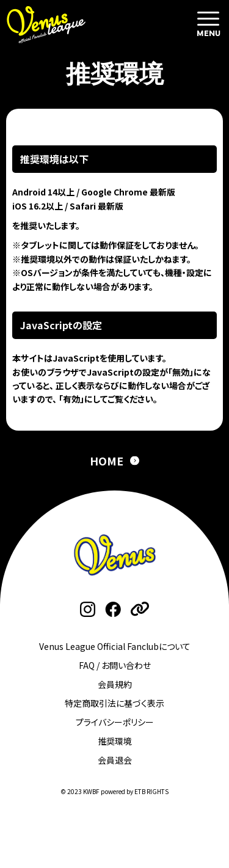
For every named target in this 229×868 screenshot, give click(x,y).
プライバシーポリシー (115, 722)
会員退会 (115, 760)
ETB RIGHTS (151, 791)
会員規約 (115, 684)
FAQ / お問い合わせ (115, 665)
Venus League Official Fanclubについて (115, 646)
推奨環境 (115, 741)
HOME (107, 461)
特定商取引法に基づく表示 (114, 703)
